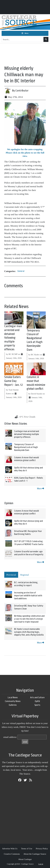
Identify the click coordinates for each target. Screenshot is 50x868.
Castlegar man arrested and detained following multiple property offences (13, 338)
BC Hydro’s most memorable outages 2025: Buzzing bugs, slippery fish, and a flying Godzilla (29, 632)
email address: (10, 737)
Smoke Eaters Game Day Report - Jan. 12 (13, 381)
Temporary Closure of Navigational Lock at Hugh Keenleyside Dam (26, 447)
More (41, 489)
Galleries (13, 705)
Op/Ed (37, 701)
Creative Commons (12, 854)
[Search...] (23, 40)
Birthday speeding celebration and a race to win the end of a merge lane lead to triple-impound (29, 619)
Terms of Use (27, 849)
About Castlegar (25, 859)
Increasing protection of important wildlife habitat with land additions (28, 595)
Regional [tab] (25, 575)
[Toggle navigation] (25, 33)
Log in (41, 864)
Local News (13, 697)
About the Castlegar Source (35, 854)
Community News (13, 701)
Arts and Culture (37, 697)
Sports (37, 705)
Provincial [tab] (11, 575)
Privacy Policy (42, 849)
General (21, 271)
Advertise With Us (10, 849)
